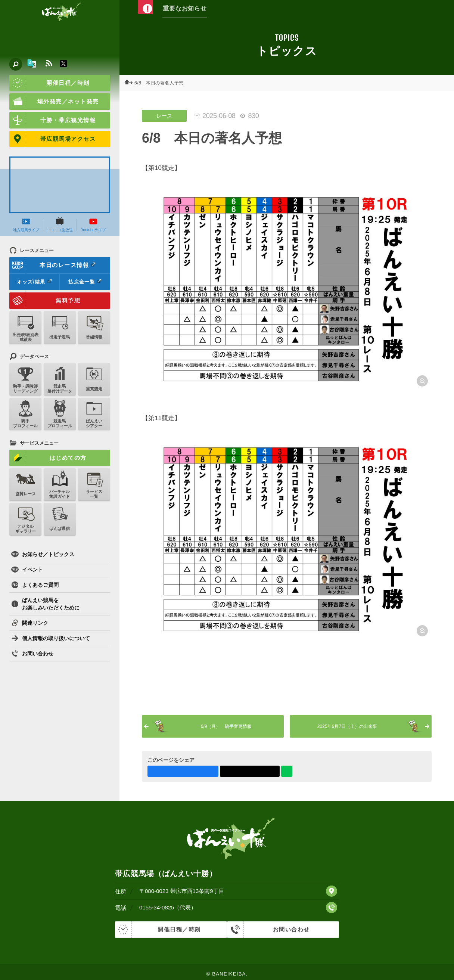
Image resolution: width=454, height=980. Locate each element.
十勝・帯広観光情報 (52, 120)
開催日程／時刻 (49, 83)
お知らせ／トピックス (43, 554)
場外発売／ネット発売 (54, 102)
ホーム (131, 83)
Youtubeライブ (93, 224)
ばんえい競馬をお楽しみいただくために (45, 604)
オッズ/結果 (34, 282)
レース (164, 116)
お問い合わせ (32, 654)
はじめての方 (48, 458)
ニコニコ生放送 (60, 224)
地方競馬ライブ (26, 224)
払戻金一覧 (85, 282)
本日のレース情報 (53, 265)
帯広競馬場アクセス (52, 139)
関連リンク (30, 623)
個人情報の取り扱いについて (51, 638)
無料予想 (45, 301)
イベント (27, 570)
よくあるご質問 (35, 585)
